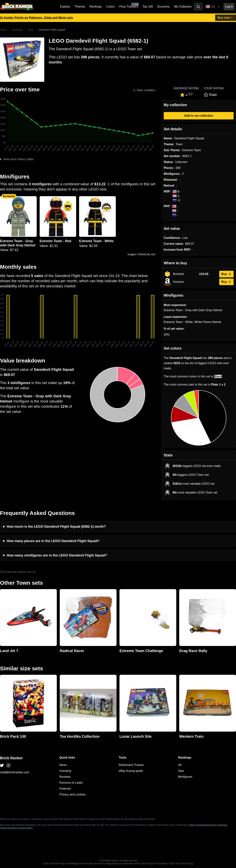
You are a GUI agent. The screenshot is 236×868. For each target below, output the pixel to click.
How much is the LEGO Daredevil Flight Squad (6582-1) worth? (56, 527)
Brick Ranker (11, 758)
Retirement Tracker (131, 765)
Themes (80, 7)
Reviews (65, 777)
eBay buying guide (131, 771)
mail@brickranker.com (15, 772)
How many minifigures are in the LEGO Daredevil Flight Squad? (57, 555)
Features (65, 789)
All (180, 765)
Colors (110, 7)
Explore (65, 7)
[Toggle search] (198, 7)
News (63, 765)
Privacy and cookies (72, 794)
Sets (181, 771)
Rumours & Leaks (71, 783)
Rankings (96, 7)
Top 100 (148, 7)
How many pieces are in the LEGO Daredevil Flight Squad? (53, 541)
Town (31, 30)
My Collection (183, 7)
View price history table (18, 159)
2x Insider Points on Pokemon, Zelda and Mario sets (37, 18)
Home (3, 30)
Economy (164, 7)
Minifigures (185, 777)
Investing (65, 771)
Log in (229, 7)
